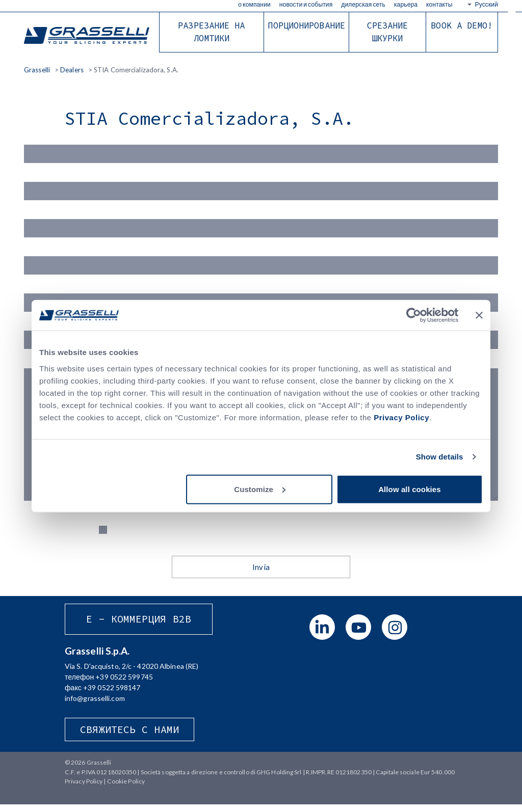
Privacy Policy (401, 417)
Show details (440, 457)
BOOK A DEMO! (462, 25)
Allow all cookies (410, 489)
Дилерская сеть (363, 4)
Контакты (439, 4)
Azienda (261, 262)
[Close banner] (479, 315)
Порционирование (306, 25)
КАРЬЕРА (406, 4)
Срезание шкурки (388, 32)
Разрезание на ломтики (211, 32)
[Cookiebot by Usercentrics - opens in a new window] (414, 315)
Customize (260, 489)
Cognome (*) (261, 185)
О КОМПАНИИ (254, 4)
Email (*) (261, 223)
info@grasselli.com (95, 705)
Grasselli (88, 36)
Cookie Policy (126, 788)
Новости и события (306, 4)
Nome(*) (261, 147)
